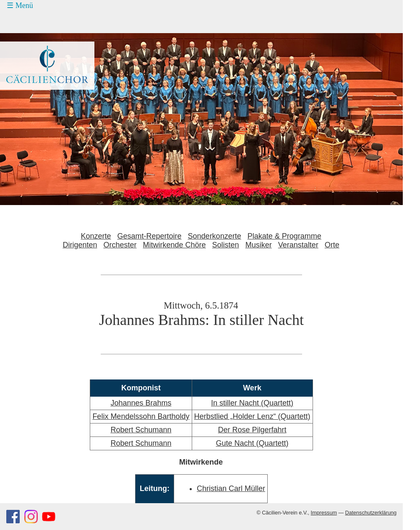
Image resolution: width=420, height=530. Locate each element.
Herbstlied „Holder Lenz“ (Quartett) (252, 416)
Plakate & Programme (284, 236)
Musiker (259, 245)
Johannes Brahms (141, 403)
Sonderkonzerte (215, 236)
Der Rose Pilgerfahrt (252, 430)
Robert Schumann (141, 430)
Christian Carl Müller (231, 488)
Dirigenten (80, 245)
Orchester (120, 245)
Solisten (226, 245)
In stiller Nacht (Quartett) (252, 403)
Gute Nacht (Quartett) (252, 443)
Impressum (324, 513)
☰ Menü (20, 5)
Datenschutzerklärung (371, 513)
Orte (332, 245)
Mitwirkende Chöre (175, 245)
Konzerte (96, 236)
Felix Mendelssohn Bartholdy (141, 416)
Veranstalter (298, 245)
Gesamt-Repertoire (150, 236)
